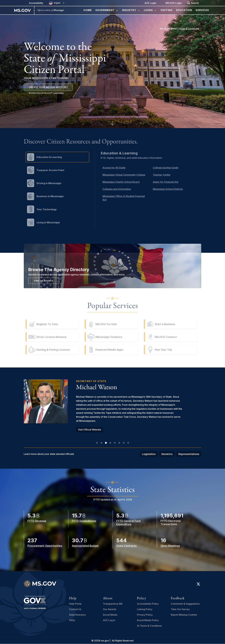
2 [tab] (101, 443)
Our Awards (110, 609)
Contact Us (75, 609)
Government (105, 10)
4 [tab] (110, 443)
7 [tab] (124, 443)
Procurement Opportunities (45, 546)
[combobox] (57, 3)
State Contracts (126, 546)
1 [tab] (97, 443)
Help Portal (75, 604)
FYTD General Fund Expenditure (128, 523)
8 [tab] (128, 443)
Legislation (149, 454)
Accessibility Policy (148, 604)
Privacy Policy (145, 615)
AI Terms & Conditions (149, 626)
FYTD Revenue (37, 521)
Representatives (189, 454)
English (55, 3)
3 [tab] (106, 443)
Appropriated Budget (85, 546)
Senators (167, 454)
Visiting (167, 10)
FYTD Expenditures (84, 521)
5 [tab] (115, 443)
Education (184, 10)
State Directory (77, 615)
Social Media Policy (148, 620)
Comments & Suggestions (185, 604)
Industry (129, 10)
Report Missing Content (184, 615)
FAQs (72, 620)
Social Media (110, 615)
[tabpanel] (112, 406)
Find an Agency (44, 303)
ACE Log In (109, 620)
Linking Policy (145, 609)
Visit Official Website (90, 430)
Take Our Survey (180, 609)
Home (88, 10)
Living (148, 10)
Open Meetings (170, 546)
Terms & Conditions (189, 29)
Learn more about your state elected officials (49, 454)
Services (202, 10)
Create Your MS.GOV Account (48, 87)
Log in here (58, 93)
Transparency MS (113, 604)
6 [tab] (119, 443)
